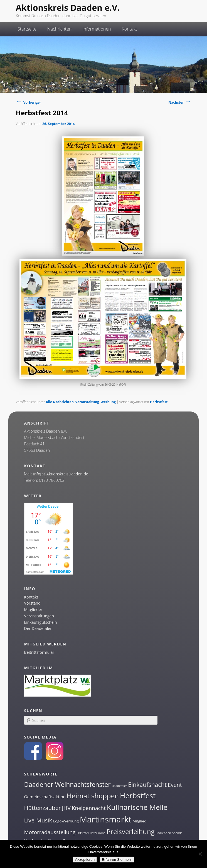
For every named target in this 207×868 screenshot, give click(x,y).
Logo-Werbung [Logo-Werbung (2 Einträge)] (66, 821)
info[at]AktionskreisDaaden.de (61, 474)
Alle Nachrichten (60, 402)
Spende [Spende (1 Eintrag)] (177, 833)
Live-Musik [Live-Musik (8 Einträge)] (38, 820)
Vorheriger (29, 102)
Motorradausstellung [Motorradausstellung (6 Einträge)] (50, 832)
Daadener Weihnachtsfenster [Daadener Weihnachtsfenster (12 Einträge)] (67, 785)
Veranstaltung (87, 402)
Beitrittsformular (39, 652)
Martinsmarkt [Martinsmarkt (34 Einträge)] (106, 819)
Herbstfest (159, 402)
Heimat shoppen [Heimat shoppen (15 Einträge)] (93, 796)
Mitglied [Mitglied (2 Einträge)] (139, 821)
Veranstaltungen (39, 616)
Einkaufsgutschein (41, 622)
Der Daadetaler (38, 628)
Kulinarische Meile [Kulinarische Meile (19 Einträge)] (137, 807)
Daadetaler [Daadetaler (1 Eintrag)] (119, 786)
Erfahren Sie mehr (117, 860)
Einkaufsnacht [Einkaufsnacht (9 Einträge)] (147, 785)
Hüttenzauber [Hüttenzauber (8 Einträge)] (43, 808)
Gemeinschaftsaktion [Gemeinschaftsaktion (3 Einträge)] (45, 797)
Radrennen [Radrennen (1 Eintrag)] (163, 833)
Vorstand (32, 603)
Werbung (108, 402)
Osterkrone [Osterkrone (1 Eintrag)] (98, 833)
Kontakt (129, 29)
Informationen (97, 29)
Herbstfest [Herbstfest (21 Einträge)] (138, 795)
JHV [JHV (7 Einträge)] (66, 808)
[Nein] (200, 854)
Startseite (27, 29)
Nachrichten (60, 29)
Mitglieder (33, 609)
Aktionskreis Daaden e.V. (68, 8)
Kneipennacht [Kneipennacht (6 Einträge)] (89, 808)
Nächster (180, 102)
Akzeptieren (85, 860)
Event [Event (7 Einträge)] (175, 785)
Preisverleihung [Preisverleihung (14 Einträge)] (131, 831)
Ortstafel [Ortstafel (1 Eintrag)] (83, 833)
